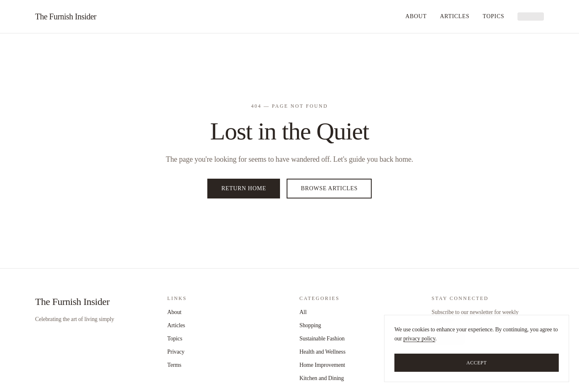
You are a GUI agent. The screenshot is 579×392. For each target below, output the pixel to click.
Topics (494, 16)
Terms (174, 365)
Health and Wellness (322, 352)
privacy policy (419, 339)
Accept (477, 363)
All (303, 312)
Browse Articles (329, 188)
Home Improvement (322, 365)
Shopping (310, 325)
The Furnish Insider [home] (66, 17)
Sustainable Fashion (322, 339)
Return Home (244, 188)
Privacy (176, 352)
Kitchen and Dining (322, 378)
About (416, 16)
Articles (455, 16)
